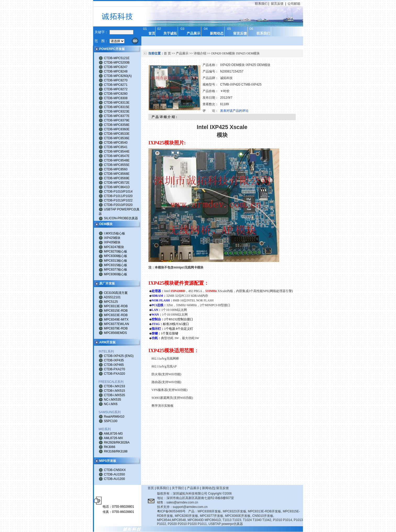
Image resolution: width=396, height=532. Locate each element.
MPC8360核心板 (116, 274)
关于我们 (178, 488)
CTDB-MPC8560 (116, 169)
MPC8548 (179, 520)
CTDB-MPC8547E (117, 156)
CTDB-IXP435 (114, 360)
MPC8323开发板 (234, 511)
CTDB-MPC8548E (117, 160)
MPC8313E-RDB (116, 306)
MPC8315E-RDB (116, 311)
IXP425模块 (112, 238)
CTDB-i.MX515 (115, 391)
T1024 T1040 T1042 (257, 520)
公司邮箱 (294, 4)
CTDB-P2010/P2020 (118, 205)
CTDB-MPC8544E (117, 152)
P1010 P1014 (283, 520)
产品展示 (182, 53)
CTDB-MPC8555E (117, 165)
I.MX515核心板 (115, 233)
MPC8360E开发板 (238, 516)
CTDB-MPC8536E (117, 138)
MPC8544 (164, 520)
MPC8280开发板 (186, 516)
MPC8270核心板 (116, 251)
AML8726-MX (113, 438)
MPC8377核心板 (116, 270)
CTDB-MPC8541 (116, 147)
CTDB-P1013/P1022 (118, 200)
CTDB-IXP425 (114, 356)
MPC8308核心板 (116, 256)
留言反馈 (277, 4)
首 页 (167, 53)
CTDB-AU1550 (114, 474)
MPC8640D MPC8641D (204, 520)
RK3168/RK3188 (116, 451)
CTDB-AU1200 (114, 479)
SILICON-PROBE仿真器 (121, 218)
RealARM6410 (114, 417)
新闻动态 (208, 488)
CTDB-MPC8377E (117, 116)
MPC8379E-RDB (116, 328)
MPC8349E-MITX (116, 320)
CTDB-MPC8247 (116, 67)
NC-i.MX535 (112, 400)
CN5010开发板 (263, 516)
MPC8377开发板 (212, 516)
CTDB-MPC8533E (117, 134)
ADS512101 (112, 297)
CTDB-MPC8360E (117, 129)
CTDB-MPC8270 (116, 80)
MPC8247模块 (114, 247)
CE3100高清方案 (116, 293)
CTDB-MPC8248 (116, 71)
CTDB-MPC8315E (117, 107)
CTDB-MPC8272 (116, 89)
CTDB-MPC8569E (117, 178)
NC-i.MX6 (111, 404)
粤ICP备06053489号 (171, 511)
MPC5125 (111, 302)
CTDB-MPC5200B (117, 63)
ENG (129, 356)
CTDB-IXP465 (114, 365)
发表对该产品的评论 (234, 111)
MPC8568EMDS (115, 333)
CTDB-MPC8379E (117, 120)
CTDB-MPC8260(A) (118, 76)
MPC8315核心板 (116, 265)
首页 (151, 488)
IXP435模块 (112, 242)
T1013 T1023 (232, 520)
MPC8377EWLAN (116, 324)
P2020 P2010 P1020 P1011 (187, 524)
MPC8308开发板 (209, 511)
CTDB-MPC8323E (117, 111)
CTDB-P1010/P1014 (118, 192)
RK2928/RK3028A (117, 443)
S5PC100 (111, 421)
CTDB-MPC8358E (117, 125)
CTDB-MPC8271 (116, 85)
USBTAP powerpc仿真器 (226, 524)
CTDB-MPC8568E (117, 174)
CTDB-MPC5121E (117, 58)
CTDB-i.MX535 (115, 395)
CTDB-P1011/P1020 (118, 196)
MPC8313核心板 (116, 261)
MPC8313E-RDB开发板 (264, 511)
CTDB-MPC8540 (116, 143)
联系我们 (261, 4)
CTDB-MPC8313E (117, 103)
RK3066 (110, 447)
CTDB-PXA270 (115, 369)
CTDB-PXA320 (115, 374)
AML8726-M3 (113, 434)
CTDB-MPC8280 (116, 94)
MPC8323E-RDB (116, 315)
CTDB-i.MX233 (115, 386)
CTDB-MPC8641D (117, 187)
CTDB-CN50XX (115, 470)
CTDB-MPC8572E (117, 183)
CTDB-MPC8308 (116, 98)
